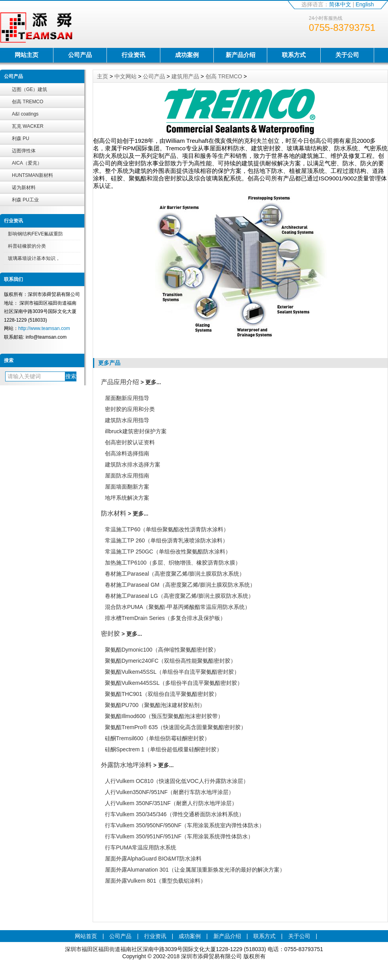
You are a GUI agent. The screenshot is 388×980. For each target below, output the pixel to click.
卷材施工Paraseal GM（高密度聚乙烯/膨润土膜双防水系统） (180, 585)
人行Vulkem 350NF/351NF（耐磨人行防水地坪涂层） (171, 803)
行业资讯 (133, 55)
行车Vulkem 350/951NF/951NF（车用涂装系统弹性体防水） (179, 836)
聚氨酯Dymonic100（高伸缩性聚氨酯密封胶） (162, 650)
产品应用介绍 (120, 382)
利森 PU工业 (25, 200)
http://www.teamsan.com (44, 328)
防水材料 (114, 513)
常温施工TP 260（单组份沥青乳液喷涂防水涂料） (166, 540)
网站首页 (86, 936)
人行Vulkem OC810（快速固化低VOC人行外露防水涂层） (177, 781)
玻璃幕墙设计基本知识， (34, 258)
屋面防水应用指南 (127, 476)
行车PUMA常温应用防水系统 (141, 847)
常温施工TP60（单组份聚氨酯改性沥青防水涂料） (167, 529)
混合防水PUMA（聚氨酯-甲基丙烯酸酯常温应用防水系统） (178, 607)
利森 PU (21, 138)
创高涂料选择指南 (127, 453)
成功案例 (187, 55)
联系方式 (294, 55)
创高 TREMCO (28, 102)
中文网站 (126, 76)
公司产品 (80, 55)
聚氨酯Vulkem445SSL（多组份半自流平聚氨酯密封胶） (174, 683)
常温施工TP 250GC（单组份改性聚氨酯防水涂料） (168, 552)
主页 (103, 76)
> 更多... (151, 382)
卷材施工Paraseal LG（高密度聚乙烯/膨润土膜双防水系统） (179, 596)
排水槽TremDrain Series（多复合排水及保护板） (165, 618)
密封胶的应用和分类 (130, 409)
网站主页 (27, 55)
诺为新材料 (24, 188)
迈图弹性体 (24, 151)
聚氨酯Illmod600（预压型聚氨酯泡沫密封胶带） (164, 716)
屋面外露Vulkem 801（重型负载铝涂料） (155, 881)
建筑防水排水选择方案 (133, 464)
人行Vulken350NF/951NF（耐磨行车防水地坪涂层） (169, 792)
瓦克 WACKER (28, 126)
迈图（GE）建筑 (29, 89)
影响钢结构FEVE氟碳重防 (35, 234)
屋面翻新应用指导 (127, 398)
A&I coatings (25, 114)
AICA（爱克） (27, 163)
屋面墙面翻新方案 (127, 487)
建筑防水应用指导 (127, 420)
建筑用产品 (185, 76)
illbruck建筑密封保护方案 (136, 431)
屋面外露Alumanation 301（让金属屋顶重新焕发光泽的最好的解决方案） (195, 870)
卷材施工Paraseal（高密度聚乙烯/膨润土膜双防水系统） (175, 574)
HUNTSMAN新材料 (32, 175)
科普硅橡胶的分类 (27, 246)
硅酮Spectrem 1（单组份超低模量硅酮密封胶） (164, 749)
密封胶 (110, 634)
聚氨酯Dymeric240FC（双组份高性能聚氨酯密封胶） (170, 661)
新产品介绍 (241, 55)
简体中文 (340, 4)
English (365, 4)
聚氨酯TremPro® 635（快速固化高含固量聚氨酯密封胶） (176, 727)
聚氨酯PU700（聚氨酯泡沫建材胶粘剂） (155, 705)
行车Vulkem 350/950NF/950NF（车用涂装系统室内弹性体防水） (185, 825)
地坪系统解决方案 (127, 498)
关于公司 (347, 55)
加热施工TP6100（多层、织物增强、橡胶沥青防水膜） (173, 563)
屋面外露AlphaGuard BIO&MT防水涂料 (153, 859)
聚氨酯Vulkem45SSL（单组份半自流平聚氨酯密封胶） (172, 672)
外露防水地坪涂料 (126, 765)
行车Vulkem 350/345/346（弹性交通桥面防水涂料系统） (175, 814)
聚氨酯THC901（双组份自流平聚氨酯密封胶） (162, 694)
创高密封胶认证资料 (130, 442)
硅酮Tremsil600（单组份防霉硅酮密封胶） (157, 738)
